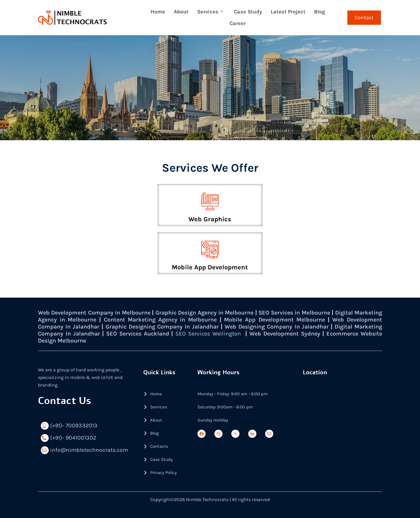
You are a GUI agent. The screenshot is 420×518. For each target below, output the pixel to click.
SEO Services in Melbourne (317, 313)
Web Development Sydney (342, 334)
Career (238, 23)
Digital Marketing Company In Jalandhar (96, 334)
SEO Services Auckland (192, 334)
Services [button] (210, 12)
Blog (320, 12)
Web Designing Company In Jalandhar (325, 327)
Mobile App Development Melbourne (311, 320)
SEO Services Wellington (264, 334)
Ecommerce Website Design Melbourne (92, 341)
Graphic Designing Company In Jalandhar (205, 327)
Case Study (248, 12)
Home (158, 12)
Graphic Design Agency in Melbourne (218, 313)
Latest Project (288, 12)
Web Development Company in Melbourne (98, 313)
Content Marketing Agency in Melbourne (195, 320)
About (181, 12)
